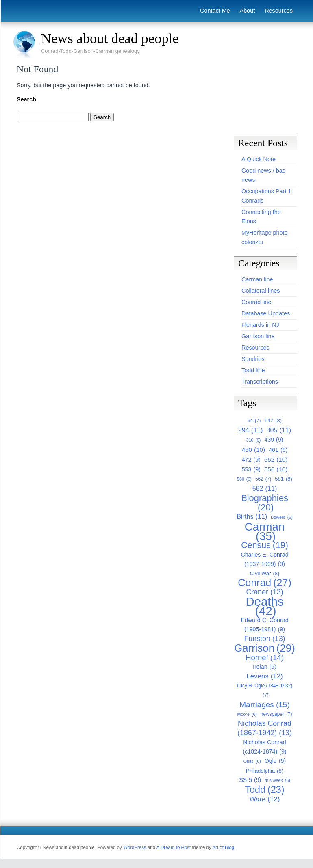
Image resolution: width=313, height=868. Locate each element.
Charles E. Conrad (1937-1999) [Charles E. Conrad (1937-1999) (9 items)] (264, 560)
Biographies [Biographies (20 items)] (265, 503)
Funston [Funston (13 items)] (264, 639)
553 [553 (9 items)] (251, 470)
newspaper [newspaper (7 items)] (276, 714)
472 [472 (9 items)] (251, 460)
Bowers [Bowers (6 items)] (282, 517)
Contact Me (215, 11)
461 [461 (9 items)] (278, 450)
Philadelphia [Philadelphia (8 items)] (265, 771)
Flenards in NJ (260, 325)
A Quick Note (259, 159)
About (248, 11)
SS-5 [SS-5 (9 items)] (250, 780)
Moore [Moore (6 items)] (247, 714)
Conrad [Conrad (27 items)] (265, 583)
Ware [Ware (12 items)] (265, 799)
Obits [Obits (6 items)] (252, 761)
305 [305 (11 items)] (279, 430)
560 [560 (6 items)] (244, 479)
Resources (279, 11)
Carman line (257, 279)
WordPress (135, 847)
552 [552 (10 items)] (276, 459)
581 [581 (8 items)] (284, 479)
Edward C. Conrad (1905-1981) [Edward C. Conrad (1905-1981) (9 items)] (264, 625)
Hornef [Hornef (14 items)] (265, 657)
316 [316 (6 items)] (253, 440)
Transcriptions (260, 382)
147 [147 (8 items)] (273, 420)
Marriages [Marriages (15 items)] (264, 705)
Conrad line (256, 302)
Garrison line (258, 336)
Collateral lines (261, 291)
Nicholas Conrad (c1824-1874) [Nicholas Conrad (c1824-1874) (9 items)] (264, 748)
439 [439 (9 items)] (274, 440)
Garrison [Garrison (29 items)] (264, 648)
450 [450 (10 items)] (253, 450)
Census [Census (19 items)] (265, 545)
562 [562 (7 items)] (263, 479)
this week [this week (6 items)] (277, 781)
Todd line (253, 370)
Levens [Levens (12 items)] (264, 676)
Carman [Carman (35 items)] (265, 531)
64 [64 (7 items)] (254, 421)
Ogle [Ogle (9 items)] (275, 761)
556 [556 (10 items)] (276, 469)
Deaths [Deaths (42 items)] (265, 606)
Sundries (253, 359)
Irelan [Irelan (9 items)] (265, 667)
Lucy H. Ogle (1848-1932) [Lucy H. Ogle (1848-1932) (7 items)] (265, 691)
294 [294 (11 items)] (251, 430)
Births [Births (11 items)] (252, 517)
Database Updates (266, 313)
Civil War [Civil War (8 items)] (265, 573)
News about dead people (110, 38)
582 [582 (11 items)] (265, 489)
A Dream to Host (174, 847)
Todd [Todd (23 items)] (264, 790)
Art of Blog (223, 847)
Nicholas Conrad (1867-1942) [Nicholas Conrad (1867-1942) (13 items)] (265, 729)
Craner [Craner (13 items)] (264, 592)
